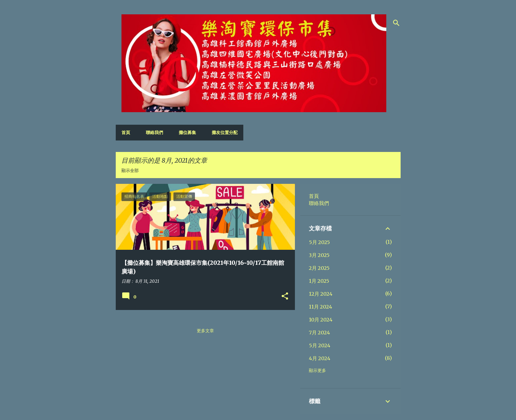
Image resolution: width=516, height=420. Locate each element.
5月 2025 (319, 242)
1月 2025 (319, 281)
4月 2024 (320, 358)
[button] (285, 297)
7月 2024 (319, 333)
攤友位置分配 (225, 132)
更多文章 (205, 331)
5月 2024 (320, 345)
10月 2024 (321, 320)
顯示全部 (130, 170)
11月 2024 (321, 307)
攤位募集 (187, 132)
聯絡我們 (154, 132)
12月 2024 (321, 294)
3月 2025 (319, 255)
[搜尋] (396, 23)
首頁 (126, 132)
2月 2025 (319, 268)
